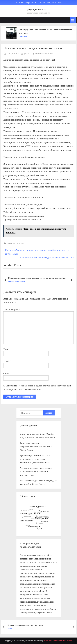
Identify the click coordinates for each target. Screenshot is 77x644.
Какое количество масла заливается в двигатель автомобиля (37, 278)
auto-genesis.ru (37, 9)
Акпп (12, 629)
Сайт (6, 373)
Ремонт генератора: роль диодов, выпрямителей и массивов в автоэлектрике (36, 472)
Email (7, 361)
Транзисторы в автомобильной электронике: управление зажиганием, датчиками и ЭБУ (35, 459)
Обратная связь (55, 2)
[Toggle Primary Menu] (73, 20)
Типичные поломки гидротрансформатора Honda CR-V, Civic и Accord (37, 446)
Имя (6, 349)
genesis (27, 53)
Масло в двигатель (15, 243)
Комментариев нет (44, 54)
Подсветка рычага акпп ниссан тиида (27, 625)
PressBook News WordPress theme (58, 641)
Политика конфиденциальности (30, 2)
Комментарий (12, 310)
